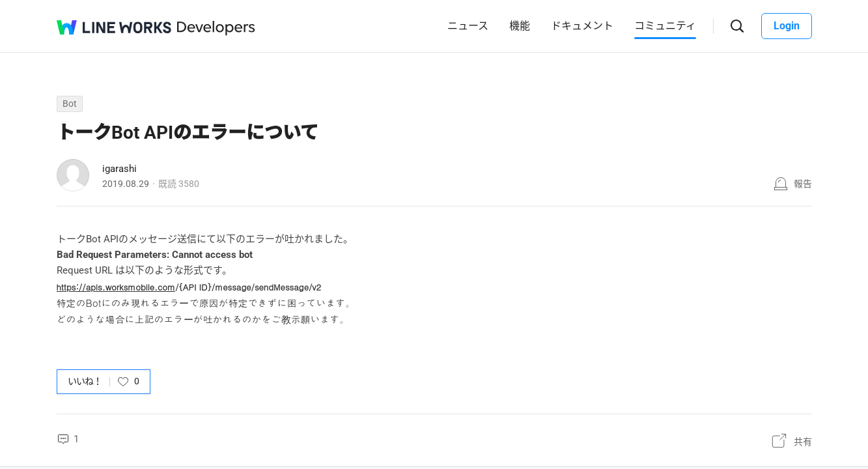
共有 (803, 442)
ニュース (468, 26)
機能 (520, 26)
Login (787, 26)
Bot (70, 104)
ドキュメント (582, 26)
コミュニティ (665, 26)
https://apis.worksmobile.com (116, 287)
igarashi (119, 169)
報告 (803, 184)
